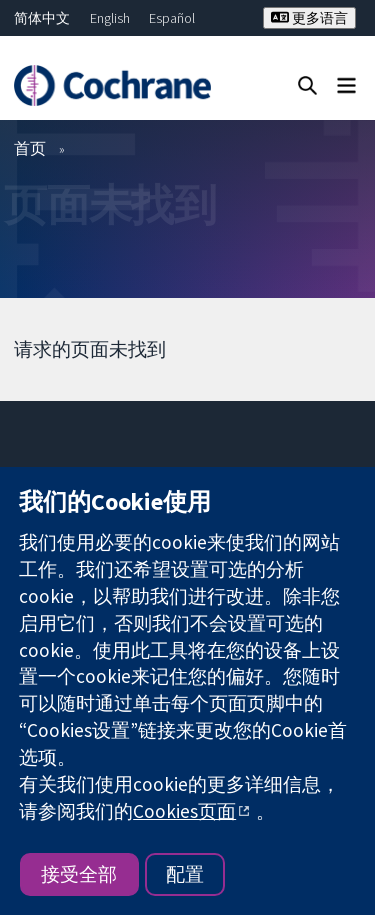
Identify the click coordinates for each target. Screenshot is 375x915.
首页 (30, 148)
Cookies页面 (184, 811)
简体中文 (42, 18)
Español (172, 18)
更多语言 (309, 18)
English (110, 18)
